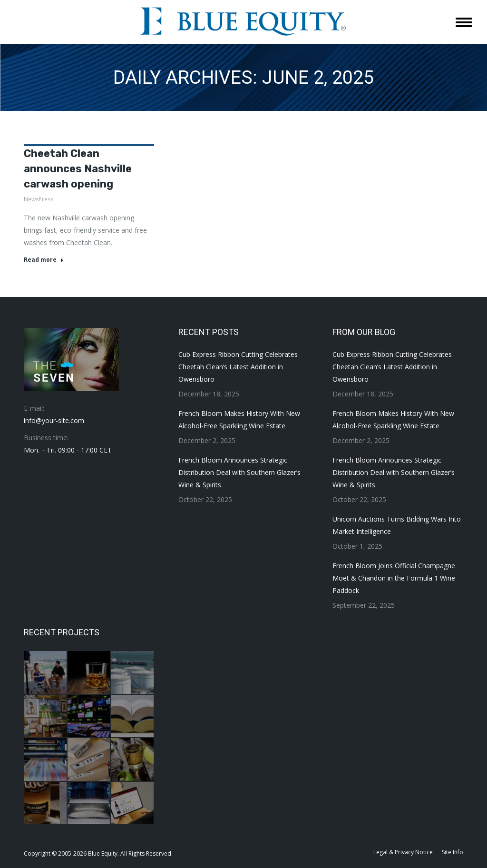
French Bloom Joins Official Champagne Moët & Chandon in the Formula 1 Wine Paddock (394, 578)
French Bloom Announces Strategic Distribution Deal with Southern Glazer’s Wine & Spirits (239, 472)
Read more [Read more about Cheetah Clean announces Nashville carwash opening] (44, 260)
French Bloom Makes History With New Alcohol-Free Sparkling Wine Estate (239, 419)
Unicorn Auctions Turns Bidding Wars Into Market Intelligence (397, 525)
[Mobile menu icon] (464, 22)
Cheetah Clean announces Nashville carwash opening (78, 169)
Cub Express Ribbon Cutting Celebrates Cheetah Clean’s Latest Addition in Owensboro (238, 367)
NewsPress (39, 199)
